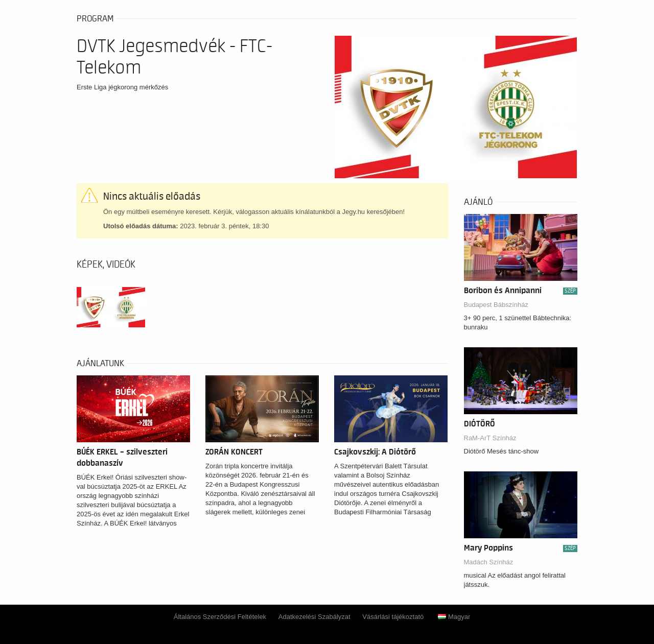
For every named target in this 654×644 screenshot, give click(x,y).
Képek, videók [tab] (106, 265)
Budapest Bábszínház (496, 305)
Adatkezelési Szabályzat (314, 617)
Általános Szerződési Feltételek (220, 617)
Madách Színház (489, 562)
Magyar (454, 617)
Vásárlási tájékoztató (393, 617)
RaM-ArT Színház (490, 438)
